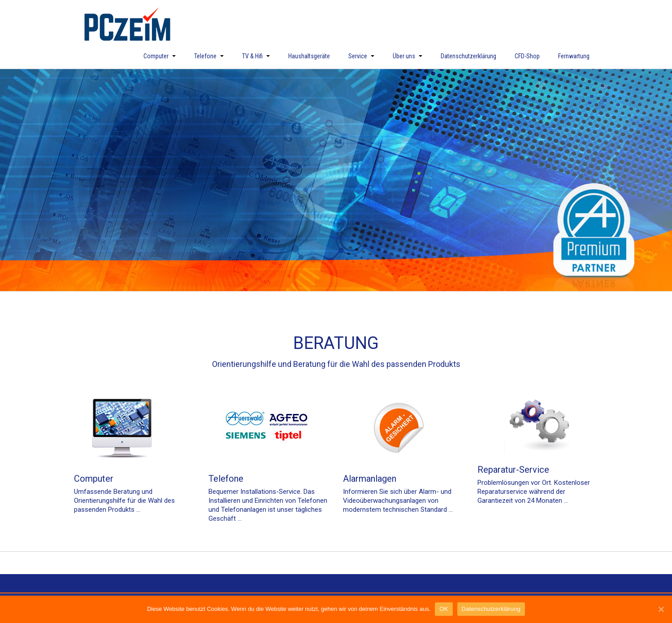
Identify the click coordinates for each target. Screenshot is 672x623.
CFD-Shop (527, 56)
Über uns (408, 56)
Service (361, 56)
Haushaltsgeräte (309, 56)
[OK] (661, 609)
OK (444, 609)
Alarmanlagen (370, 479)
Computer (160, 56)
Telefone (209, 56)
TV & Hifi (256, 56)
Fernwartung (574, 56)
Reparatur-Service (513, 470)
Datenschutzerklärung (468, 56)
